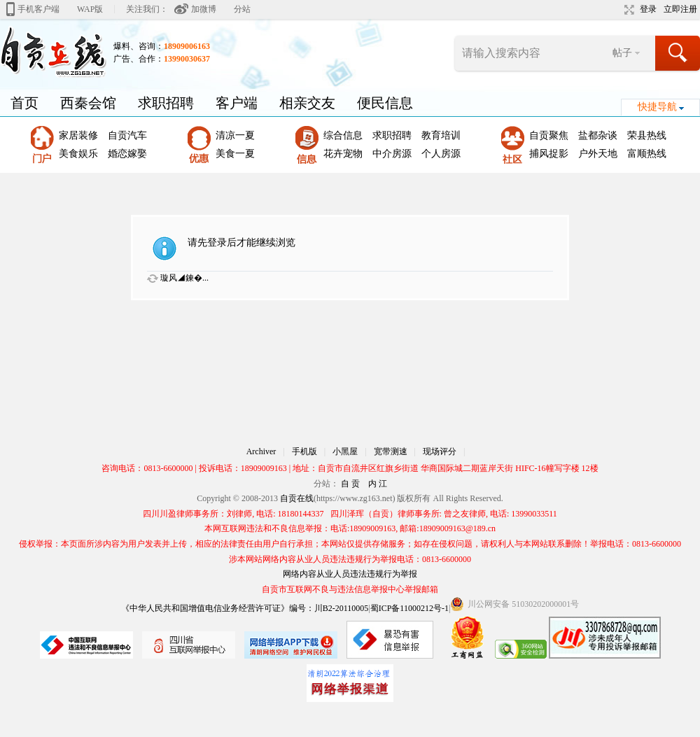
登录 (648, 9)
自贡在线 (297, 498)
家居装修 (78, 135)
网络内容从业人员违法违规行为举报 (350, 574)
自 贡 (350, 484)
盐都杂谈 (598, 135)
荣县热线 (647, 135)
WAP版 (90, 9)
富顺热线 (647, 154)
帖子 (622, 53)
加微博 (204, 9)
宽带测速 (391, 451)
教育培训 (441, 135)
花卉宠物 (343, 154)
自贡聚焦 (549, 135)
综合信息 (343, 135)
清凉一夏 (235, 135)
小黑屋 (345, 451)
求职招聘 (166, 103)
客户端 (237, 103)
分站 (242, 9)
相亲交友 (307, 103)
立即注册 (680, 9)
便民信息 (385, 103)
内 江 (378, 484)
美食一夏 (235, 154)
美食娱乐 (78, 154)
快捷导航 (657, 107)
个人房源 (441, 154)
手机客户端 (38, 9)
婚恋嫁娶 (127, 154)
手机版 (304, 451)
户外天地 (598, 154)
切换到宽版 (628, 10)
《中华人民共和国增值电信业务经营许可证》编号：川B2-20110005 (245, 608)
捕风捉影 (549, 154)
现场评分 (440, 451)
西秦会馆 (88, 103)
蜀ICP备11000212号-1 (409, 608)
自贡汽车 (127, 135)
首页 (24, 103)
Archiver (261, 451)
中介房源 (392, 154)
